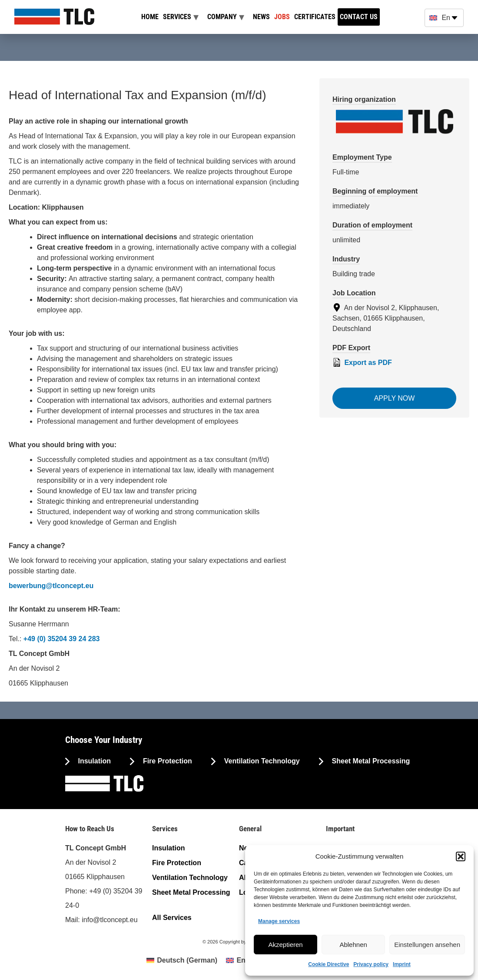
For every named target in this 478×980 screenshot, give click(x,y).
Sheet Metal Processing (370, 761)
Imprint (402, 964)
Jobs (282, 17)
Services (177, 17)
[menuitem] (182, 960)
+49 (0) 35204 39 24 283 (62, 639)
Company (222, 17)
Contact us (359, 17)
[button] (461, 856)
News (261, 17)
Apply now (395, 398)
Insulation (93, 761)
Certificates (315, 17)
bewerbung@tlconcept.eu (51, 586)
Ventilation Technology (261, 761)
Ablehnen (353, 945)
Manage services (279, 921)
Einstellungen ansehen (427, 945)
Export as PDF (362, 362)
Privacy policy (371, 964)
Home (150, 17)
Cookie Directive (329, 964)
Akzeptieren (285, 945)
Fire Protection (166, 761)
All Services (172, 918)
